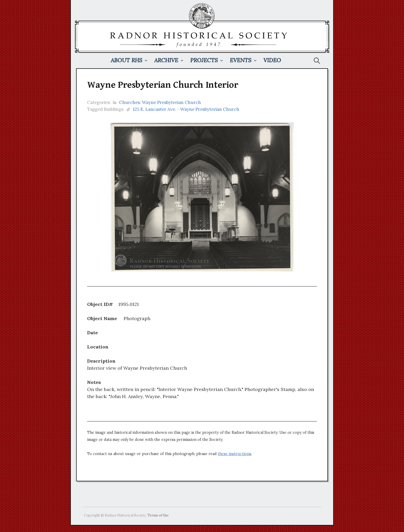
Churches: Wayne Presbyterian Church (160, 102)
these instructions (235, 454)
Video (272, 60)
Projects (204, 60)
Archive (166, 60)
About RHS (126, 60)
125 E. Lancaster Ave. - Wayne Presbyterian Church (186, 109)
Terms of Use (158, 515)
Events (241, 60)
